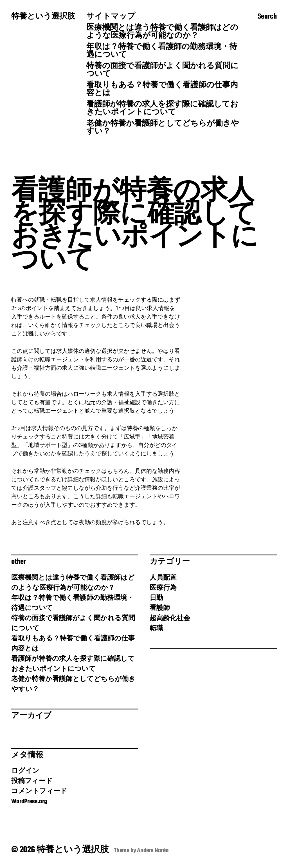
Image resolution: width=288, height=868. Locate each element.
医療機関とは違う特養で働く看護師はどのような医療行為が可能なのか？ (162, 32)
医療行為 (163, 588)
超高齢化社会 (170, 618)
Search (267, 17)
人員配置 (163, 578)
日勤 (156, 598)
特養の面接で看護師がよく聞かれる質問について (162, 70)
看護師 (160, 608)
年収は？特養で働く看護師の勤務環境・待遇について (162, 51)
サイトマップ (111, 17)
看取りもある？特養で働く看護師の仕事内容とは (162, 90)
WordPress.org (29, 802)
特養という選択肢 (43, 17)
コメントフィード (39, 791)
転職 (156, 629)
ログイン (25, 771)
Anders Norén (153, 851)
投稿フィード (32, 781)
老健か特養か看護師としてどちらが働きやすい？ (163, 128)
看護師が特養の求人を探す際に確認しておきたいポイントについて (162, 109)
